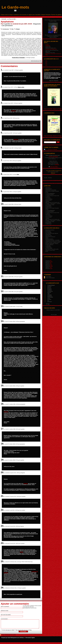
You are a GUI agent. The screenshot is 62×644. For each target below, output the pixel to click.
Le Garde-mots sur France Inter (52, 196)
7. (2, 160)
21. (2, 496)
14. (2, 321)
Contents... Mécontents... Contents (53, 204)
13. (2, 306)
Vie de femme (48, 200)
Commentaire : (5, 619)
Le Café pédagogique (50, 193)
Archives (50, 178)
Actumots (47, 261)
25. (2, 561)
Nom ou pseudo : (5, 606)
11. (2, 276)
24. (2, 543)
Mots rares (48, 51)
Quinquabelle (48, 206)
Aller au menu (30, 17)
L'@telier (47, 201)
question (26, 484)
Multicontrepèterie (49, 239)
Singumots (37, 24)
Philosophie (50, 297)
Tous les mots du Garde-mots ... (52, 50)
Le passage (48, 246)
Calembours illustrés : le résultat (52, 240)
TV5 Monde (48, 198)
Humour (50, 287)
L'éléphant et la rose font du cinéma (53, 241)
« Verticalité (4, 19)
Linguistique (51, 285)
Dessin (49, 293)
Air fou (47, 192)
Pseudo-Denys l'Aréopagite (18, 58)
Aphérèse (16, 139)
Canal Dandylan (49, 199)
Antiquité (50, 296)
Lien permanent (7, 26)
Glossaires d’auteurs (50, 230)
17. (2, 429)
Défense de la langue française (52, 191)
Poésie (47, 238)
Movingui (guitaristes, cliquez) (52, 244)
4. (2, 118)
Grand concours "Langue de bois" (53, 242)
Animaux (50, 295)
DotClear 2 (22, 639)
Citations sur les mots (50, 53)
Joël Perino (48, 188)
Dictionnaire (48, 231)
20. (2, 472)
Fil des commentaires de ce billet (9, 637)
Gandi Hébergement (12, 639)
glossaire (6, 412)
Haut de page (54, 315)
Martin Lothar (21, 87)
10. (2, 204)
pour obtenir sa (54, 164)
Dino (18, 174)
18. (2, 444)
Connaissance (6, 29)
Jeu (48, 301)
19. (2, 460)
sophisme (13, 111)
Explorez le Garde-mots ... (51, 48)
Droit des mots (49, 236)
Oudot (49, 298)
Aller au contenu (23, 17)
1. (2, 70)
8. (2, 174)
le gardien (7, 24)
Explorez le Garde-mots (52, 140)
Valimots (47, 268)
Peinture (50, 290)
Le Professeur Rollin (50, 205)
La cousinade (48, 232)
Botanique (50, 302)
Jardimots (48, 264)
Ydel (48, 294)
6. (2, 148)
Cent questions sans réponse (52, 233)
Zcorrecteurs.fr (49, 189)
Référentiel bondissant (50, 237)
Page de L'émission (54, 81)
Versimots (48, 269)
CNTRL (22, 552)
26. (2, 588)
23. (2, 526)
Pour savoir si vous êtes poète (52, 249)
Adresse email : (5, 611)
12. (2, 291)
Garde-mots (48, 47)
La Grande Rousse (50, 195)
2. (2, 87)
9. (2, 191)
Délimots (47, 263)
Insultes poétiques (49, 245)
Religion (18, 29)
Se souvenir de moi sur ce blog (24, 632)
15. (2, 385)
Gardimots (48, 262)
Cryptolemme (48, 247)
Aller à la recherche (38, 17)
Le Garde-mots (15, 7)
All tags (48, 304)
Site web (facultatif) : (6, 615)
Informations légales (30, 639)
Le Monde (48, 197)
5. (2, 133)
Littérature (50, 291)
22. (2, 510)
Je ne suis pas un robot (8, 632)
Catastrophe (48, 235)
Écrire (47, 251)
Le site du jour (48, 207)
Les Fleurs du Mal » (12, 19)
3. (2, 103)
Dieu (12, 29)
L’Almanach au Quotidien (51, 190)
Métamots (48, 265)
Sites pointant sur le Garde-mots (52, 202)
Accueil (46, 178)
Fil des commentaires (50, 278)
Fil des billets (48, 277)
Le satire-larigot (49, 248)
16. (2, 404)
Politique (49, 299)
